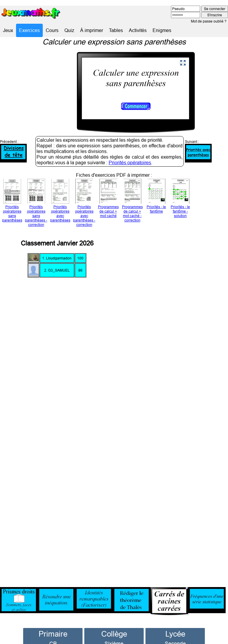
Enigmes (162, 30)
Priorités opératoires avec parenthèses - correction (84, 204)
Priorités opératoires (130, 153)
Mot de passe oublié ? (209, 21)
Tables (116, 30)
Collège (114, 624)
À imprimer (92, 30)
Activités (138, 30)
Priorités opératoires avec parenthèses (60, 202)
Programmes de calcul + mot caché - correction (132, 202)
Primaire (53, 624)
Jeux (8, 30)
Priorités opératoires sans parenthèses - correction (36, 204)
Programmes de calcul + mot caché (108, 200)
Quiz (69, 30)
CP (53, 634)
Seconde (175, 634)
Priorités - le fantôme (156, 197)
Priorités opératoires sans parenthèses (12, 202)
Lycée (175, 624)
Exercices (29, 30)
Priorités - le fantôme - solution (180, 200)
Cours (52, 30)
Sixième (114, 634)
